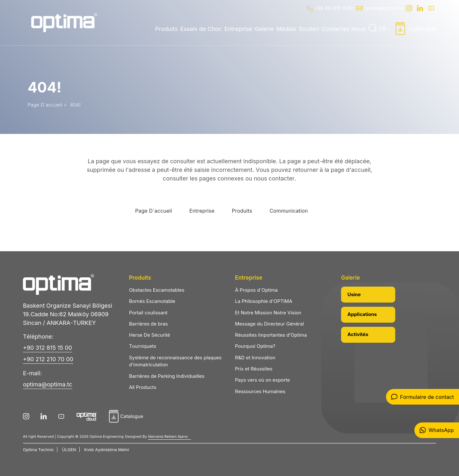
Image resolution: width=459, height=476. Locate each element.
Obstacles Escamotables (157, 290)
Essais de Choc (201, 29)
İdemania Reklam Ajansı (168, 436)
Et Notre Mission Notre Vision (268, 313)
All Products (143, 387)
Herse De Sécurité (150, 335)
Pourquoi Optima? (255, 346)
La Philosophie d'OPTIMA (264, 301)
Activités (358, 334)
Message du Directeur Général (269, 324)
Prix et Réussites (254, 369)
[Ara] (372, 28)
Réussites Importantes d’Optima (271, 335)
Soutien (309, 29)
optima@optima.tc (379, 8)
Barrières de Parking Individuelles (167, 376)
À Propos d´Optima (256, 290)
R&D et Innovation (255, 358)
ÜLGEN (69, 450)
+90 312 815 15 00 (330, 8)
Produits (166, 29)
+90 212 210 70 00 (48, 359)
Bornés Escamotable (152, 301)
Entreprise (238, 29)
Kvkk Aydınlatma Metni (106, 450)
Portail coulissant (148, 313)
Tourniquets (143, 346)
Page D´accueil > (47, 105)
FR (385, 29)
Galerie (264, 29)
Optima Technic (38, 450)
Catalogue (416, 29)
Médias (286, 29)
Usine (354, 294)
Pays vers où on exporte (262, 380)
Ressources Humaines (260, 391)
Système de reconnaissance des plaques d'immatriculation (175, 361)
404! (76, 105)
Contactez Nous (344, 29)
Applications (362, 314)
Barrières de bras (149, 324)
